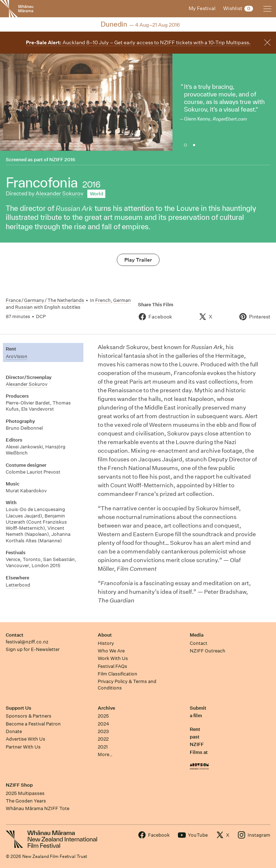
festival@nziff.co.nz (27, 642)
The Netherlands (66, 300)
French (103, 300)
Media (197, 635)
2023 (103, 731)
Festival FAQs (112, 666)
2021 (103, 747)
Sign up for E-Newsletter (33, 649)
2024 (103, 724)
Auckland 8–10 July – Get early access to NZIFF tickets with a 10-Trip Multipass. (138, 42)
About (105, 635)
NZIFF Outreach (208, 651)
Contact (15, 635)
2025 (103, 716)
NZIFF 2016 (62, 160)
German (122, 300)
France (13, 300)
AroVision (17, 356)
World (96, 194)
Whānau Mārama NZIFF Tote (38, 808)
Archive (106, 708)
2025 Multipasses (25, 793)
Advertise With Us (26, 739)
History (106, 643)
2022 (103, 739)
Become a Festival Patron (33, 724)
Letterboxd (18, 585)
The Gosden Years (26, 801)
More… (105, 754)
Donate (14, 731)
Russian (24, 307)
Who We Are (111, 651)
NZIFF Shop (19, 785)
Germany (34, 300)
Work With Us (113, 658)
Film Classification (118, 674)
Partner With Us (23, 747)
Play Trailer (138, 260)
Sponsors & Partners (29, 716)
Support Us (19, 708)
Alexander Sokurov (59, 193)
